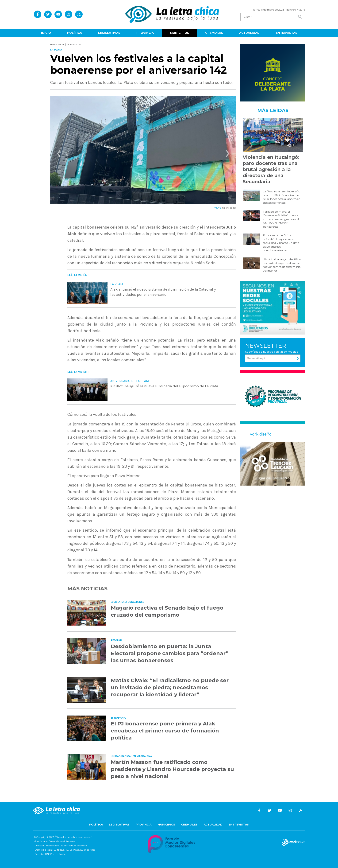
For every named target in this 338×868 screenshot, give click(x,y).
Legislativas (109, 33)
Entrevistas (286, 33)
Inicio (46, 33)
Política (75, 33)
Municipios (179, 33)
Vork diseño (261, 434)
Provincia (145, 33)
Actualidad (249, 33)
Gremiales (214, 33)
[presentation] (59, 155)
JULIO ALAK (229, 208)
